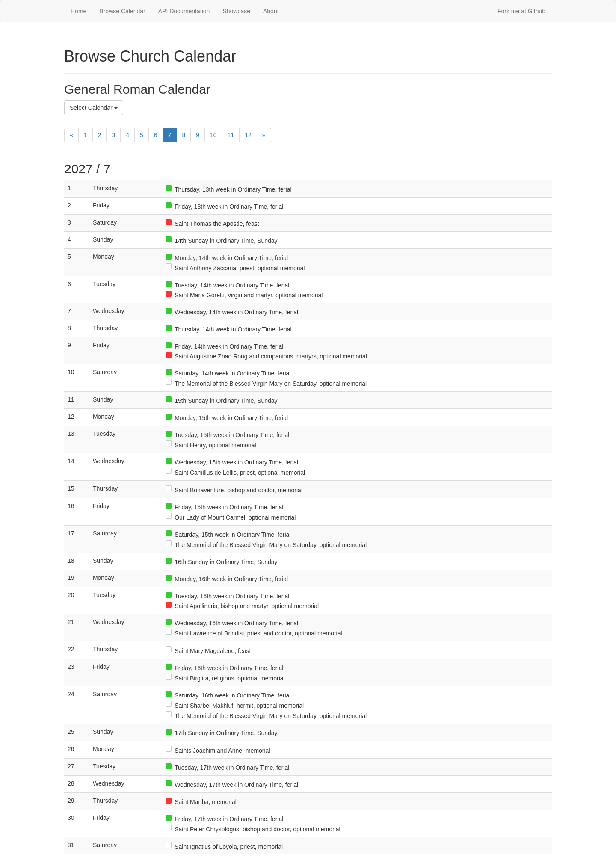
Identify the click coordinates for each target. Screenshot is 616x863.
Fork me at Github (521, 11)
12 (248, 135)
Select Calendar (94, 108)
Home (78, 11)
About (271, 11)
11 (231, 135)
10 (213, 135)
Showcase (236, 11)
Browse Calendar (122, 11)
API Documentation (184, 11)
